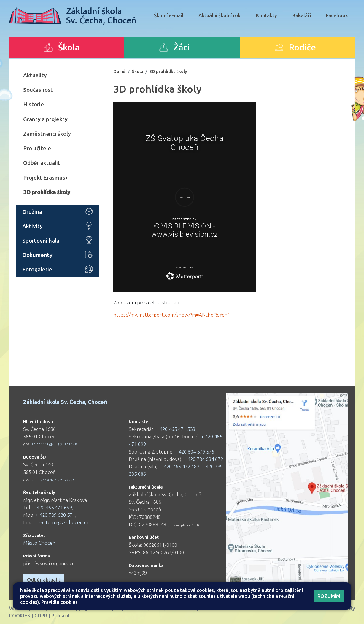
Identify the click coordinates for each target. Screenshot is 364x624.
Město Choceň (39, 543)
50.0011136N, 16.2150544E (54, 444)
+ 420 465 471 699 (52, 507)
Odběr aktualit (42, 163)
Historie (34, 104)
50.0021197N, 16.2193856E (54, 480)
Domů (119, 71)
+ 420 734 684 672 (203, 459)
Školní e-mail (169, 15)
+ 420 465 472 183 (180, 466)
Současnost (38, 90)
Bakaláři (302, 15)
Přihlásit (61, 616)
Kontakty (267, 15)
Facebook (337, 15)
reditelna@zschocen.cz (63, 522)
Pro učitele (37, 148)
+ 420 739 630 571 (55, 515)
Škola (138, 71)
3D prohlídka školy (47, 192)
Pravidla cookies (59, 602)
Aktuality (35, 75)
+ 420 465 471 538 (175, 429)
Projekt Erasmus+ (46, 178)
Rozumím (329, 596)
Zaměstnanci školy (47, 134)
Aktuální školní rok (220, 15)
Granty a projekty (45, 119)
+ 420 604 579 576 (194, 452)
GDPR (41, 616)
